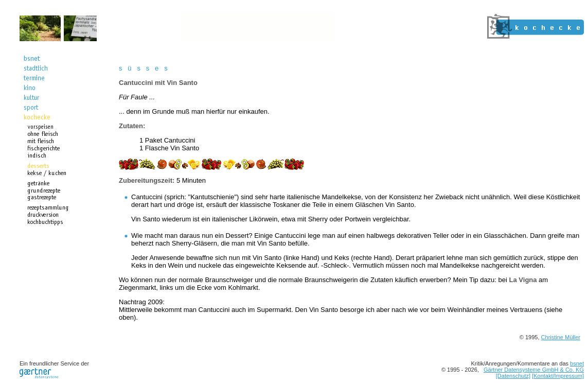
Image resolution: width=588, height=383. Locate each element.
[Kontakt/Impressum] (558, 376)
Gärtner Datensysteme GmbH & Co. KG (534, 370)
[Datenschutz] (513, 376)
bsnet (577, 363)
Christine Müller (561, 337)
